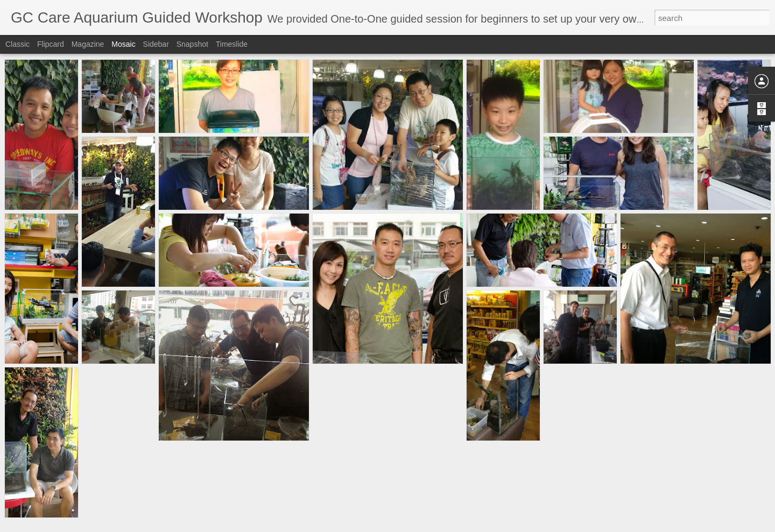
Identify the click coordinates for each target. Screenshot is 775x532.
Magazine (88, 44)
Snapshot (192, 44)
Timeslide (232, 44)
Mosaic (123, 44)
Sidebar (156, 44)
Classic (17, 44)
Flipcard (51, 44)
